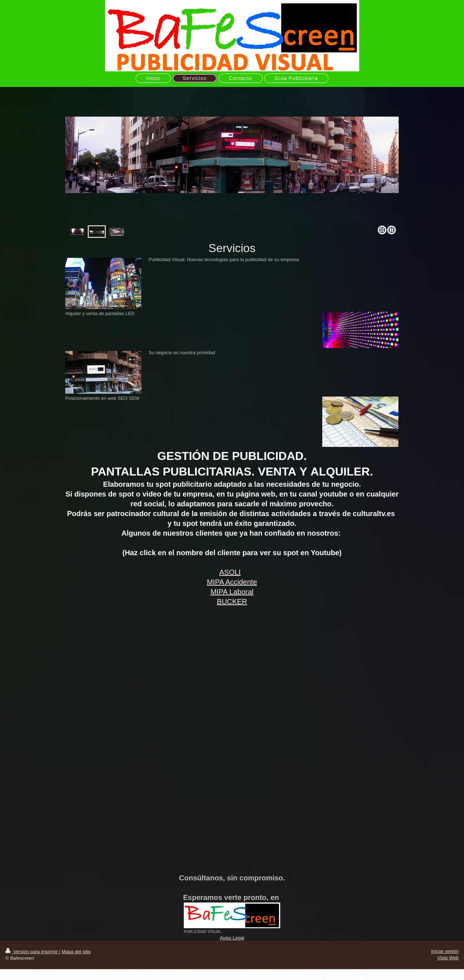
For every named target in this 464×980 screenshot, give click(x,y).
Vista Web (448, 958)
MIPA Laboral (232, 592)
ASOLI (230, 572)
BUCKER (232, 602)
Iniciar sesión (445, 951)
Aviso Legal (232, 938)
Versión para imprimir (32, 952)
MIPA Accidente (232, 582)
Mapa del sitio (76, 952)
